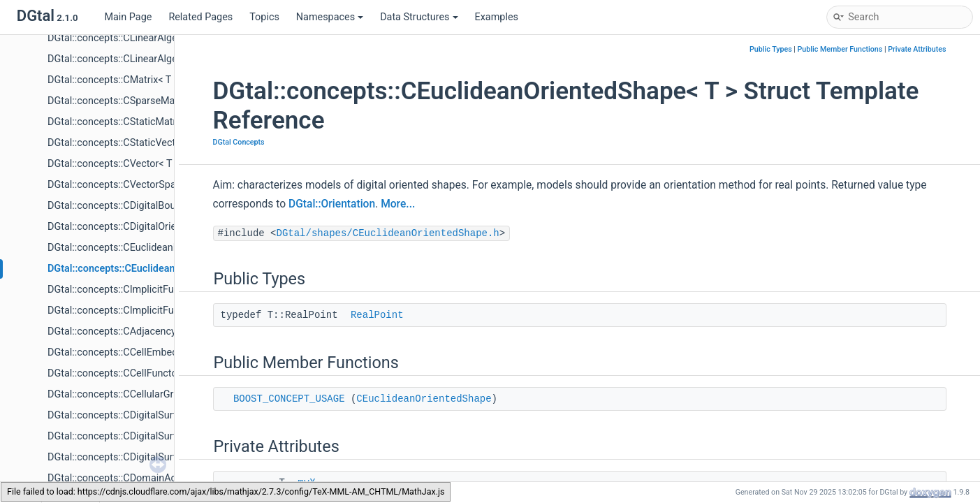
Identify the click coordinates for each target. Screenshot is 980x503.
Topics (264, 17)
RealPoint (377, 315)
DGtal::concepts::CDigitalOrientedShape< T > (146, 227)
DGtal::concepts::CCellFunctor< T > (125, 373)
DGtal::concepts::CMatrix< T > (113, 80)
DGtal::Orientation (332, 204)
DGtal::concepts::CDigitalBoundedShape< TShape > (161, 206)
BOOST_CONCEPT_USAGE (289, 399)
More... (398, 204)
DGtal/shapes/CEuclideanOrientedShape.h (388, 233)
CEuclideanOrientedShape (424, 399)
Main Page (128, 17)
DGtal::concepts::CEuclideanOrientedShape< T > (155, 269)
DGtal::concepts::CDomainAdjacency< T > (139, 478)
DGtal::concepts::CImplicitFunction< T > (135, 290)
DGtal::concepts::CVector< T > (114, 164)
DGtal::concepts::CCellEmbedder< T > (130, 352)
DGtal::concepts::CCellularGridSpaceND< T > (146, 394)
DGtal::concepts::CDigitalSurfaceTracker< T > (147, 457)
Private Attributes (917, 49)
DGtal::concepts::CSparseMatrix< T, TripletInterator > (163, 101)
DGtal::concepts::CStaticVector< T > (126, 143)
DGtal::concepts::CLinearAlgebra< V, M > (137, 38)
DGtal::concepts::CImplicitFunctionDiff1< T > (146, 311)
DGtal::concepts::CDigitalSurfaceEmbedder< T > (153, 436)
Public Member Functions (840, 49)
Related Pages (200, 17)
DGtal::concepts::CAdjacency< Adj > (127, 331)
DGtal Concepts (239, 142)
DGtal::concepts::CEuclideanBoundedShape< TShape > (169, 248)
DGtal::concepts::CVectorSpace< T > (127, 185)
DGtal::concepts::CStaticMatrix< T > (126, 122)
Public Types (771, 49)
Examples (497, 17)
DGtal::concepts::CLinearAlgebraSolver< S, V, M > (155, 59)
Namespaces (330, 17)
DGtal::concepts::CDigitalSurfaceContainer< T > (152, 415)
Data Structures (419, 17)
